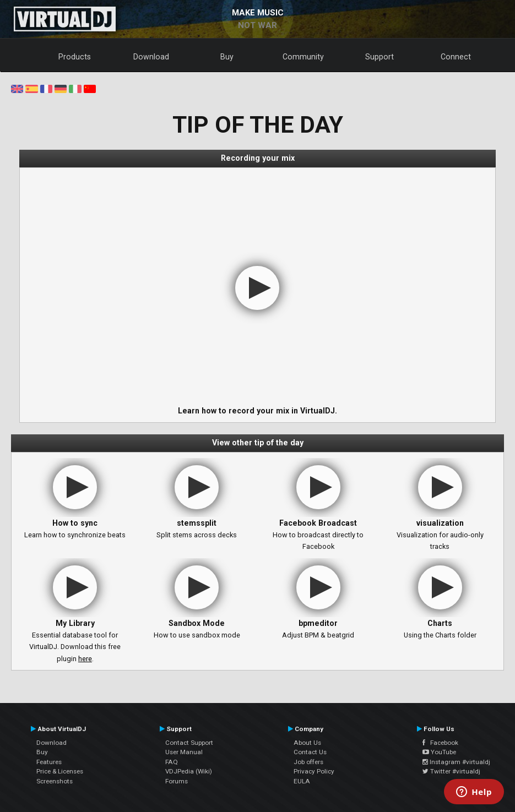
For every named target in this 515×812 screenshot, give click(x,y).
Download (151, 57)
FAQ (172, 762)
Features (49, 762)
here (85, 659)
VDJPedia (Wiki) (189, 771)
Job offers (308, 762)
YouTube (439, 752)
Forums (177, 781)
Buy (227, 57)
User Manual (184, 752)
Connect (456, 57)
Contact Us (310, 752)
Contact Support (189, 743)
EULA (302, 781)
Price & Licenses (60, 771)
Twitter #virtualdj (451, 771)
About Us (307, 743)
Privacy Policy (314, 771)
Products (75, 57)
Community (303, 57)
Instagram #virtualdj (456, 762)
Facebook (440, 743)
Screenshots (55, 781)
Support (380, 57)
